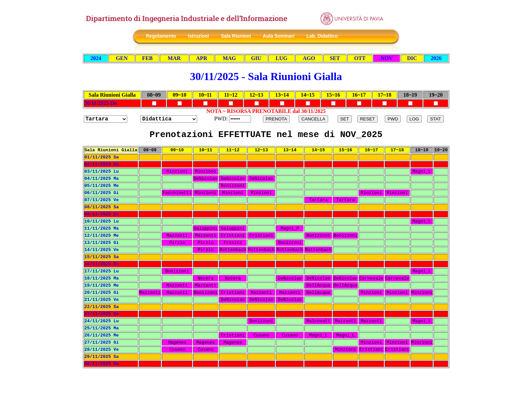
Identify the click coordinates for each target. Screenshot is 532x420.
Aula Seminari (279, 36)
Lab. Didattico (322, 36)
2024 (96, 58)
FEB (147, 58)
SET (335, 58)
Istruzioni (198, 36)
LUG (281, 58)
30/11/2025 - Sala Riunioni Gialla (266, 76)
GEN (122, 58)
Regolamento (161, 36)
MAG (229, 58)
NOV (387, 58)
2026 (436, 58)
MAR (174, 58)
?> (169, 119)
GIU (256, 58)
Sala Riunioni (236, 36)
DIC (412, 58)
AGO (309, 58)
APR (202, 58)
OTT (360, 58)
